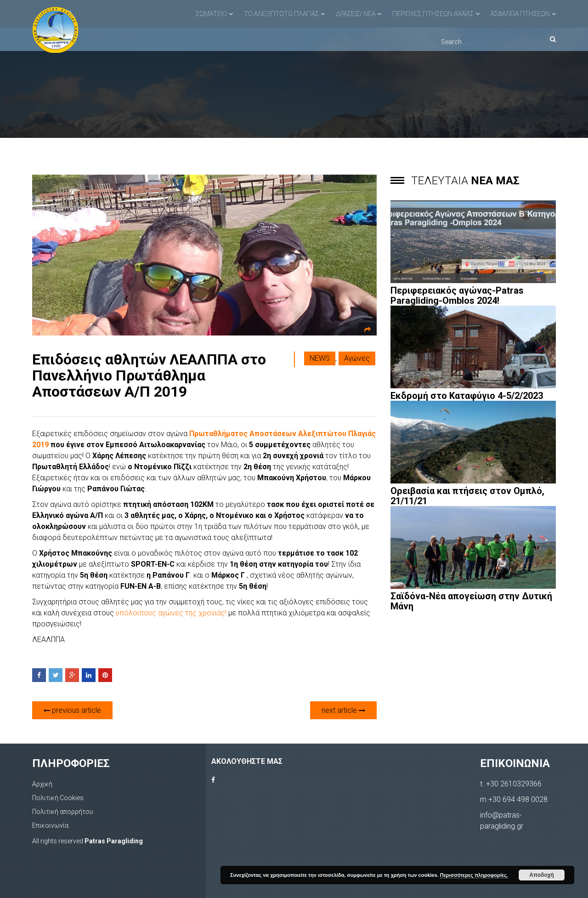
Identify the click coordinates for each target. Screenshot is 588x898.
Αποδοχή (541, 875)
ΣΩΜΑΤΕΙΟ (211, 14)
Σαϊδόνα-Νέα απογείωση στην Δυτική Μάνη (471, 601)
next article (343, 710)
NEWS (320, 358)
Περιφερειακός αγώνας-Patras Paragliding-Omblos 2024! (457, 296)
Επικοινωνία (50, 825)
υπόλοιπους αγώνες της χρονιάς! (172, 613)
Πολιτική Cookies (58, 798)
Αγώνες (357, 358)
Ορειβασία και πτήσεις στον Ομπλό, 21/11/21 (467, 496)
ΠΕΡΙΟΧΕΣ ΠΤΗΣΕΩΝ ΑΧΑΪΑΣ (433, 14)
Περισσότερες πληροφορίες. (474, 875)
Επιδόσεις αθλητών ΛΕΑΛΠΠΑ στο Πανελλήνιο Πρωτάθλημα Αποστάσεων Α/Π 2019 (149, 375)
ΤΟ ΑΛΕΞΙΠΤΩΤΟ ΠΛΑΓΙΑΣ (281, 14)
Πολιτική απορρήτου (63, 812)
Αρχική (42, 784)
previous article (72, 710)
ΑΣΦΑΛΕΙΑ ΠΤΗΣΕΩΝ (520, 14)
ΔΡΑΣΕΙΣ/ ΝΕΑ (356, 14)
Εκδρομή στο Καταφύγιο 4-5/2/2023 (467, 396)
